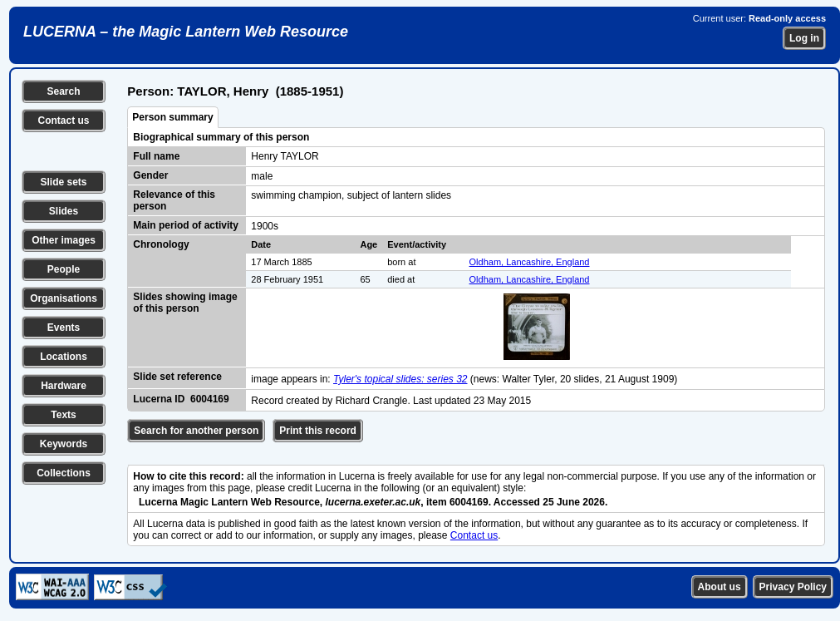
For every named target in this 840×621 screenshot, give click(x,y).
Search (63, 91)
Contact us (63, 121)
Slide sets (63, 182)
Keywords (64, 444)
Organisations (64, 298)
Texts (63, 415)
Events (64, 328)
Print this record (318, 431)
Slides (64, 211)
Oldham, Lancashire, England (530, 262)
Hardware (64, 386)
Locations (64, 357)
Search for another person (196, 431)
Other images (64, 240)
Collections (64, 473)
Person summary (172, 117)
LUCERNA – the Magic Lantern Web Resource (186, 32)
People (64, 269)
